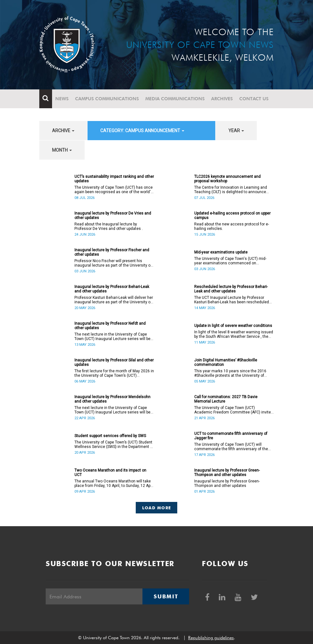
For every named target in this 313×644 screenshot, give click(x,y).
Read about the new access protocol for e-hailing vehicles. (232, 226)
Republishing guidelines (211, 638)
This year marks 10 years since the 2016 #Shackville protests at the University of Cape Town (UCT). (230, 373)
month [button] (62, 150)
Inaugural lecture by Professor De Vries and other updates (113, 216)
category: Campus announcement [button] (142, 131)
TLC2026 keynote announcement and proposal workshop (227, 179)
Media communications (175, 99)
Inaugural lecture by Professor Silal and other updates (114, 362)
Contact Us (254, 99)
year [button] (236, 131)
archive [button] (63, 131)
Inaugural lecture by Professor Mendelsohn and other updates (112, 399)
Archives (222, 99)
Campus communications (107, 99)
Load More (157, 508)
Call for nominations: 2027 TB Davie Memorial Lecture (226, 399)
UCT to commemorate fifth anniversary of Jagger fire (231, 436)
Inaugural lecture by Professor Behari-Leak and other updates (112, 289)
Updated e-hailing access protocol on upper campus (232, 216)
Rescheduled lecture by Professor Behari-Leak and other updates (231, 289)
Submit (166, 596)
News (62, 99)
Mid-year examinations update (221, 252)
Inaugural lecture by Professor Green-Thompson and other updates (227, 473)
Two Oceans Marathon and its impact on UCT (110, 473)
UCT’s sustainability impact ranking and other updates (114, 179)
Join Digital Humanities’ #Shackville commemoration (226, 362)
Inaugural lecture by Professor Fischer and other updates (112, 252)
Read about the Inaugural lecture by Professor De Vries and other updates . (109, 226)
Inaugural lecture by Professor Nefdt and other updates (110, 326)
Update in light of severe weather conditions (233, 326)
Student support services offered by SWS (110, 436)
